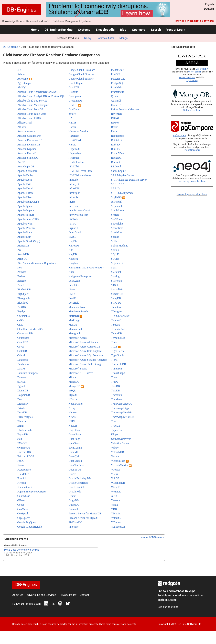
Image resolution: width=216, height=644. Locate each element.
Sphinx (115, 241)
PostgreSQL (118, 83)
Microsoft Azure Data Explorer (85, 351)
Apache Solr (24, 237)
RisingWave (118, 153)
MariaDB (75, 316)
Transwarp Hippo (121, 408)
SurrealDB (117, 289)
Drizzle (21, 408)
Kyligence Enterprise (80, 276)
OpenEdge (74, 439)
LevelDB (74, 285)
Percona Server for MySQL (83, 518)
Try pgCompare (192, 150)
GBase (21, 500)
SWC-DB (116, 303)
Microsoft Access (78, 338)
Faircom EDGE (26, 456)
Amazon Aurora (26, 131)
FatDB (21, 461)
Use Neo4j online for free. (192, 181)
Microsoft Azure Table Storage (85, 364)
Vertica (115, 456)
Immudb (73, 180)
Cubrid (21, 355)
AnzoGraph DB (26, 166)
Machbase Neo (77, 307)
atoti (20, 268)
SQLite (115, 259)
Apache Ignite (25, 206)
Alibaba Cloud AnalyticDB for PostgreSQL (41, 96)
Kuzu (72, 272)
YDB (114, 509)
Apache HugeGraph (28, 202)
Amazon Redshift (27, 153)
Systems (84, 30)
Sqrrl (114, 268)
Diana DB (23, 391)
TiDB (116, 347)
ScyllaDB (118, 197)
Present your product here (192, 194)
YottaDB (116, 518)
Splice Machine (120, 246)
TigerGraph (117, 355)
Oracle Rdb (75, 492)
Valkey (115, 448)
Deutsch (209, 9)
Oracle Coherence (78, 483)
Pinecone (74, 527)
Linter (72, 289)
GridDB (75, 105)
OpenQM (74, 456)
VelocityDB (117, 452)
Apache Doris (25, 180)
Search (156, 30)
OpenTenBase (76, 465)
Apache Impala (25, 210)
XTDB (115, 496)
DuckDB (22, 412)
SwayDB (116, 298)
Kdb (71, 250)
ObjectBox (74, 430)
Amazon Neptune (27, 149)
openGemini (75, 448)
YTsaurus (116, 522)
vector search (195, 72)
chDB (20, 320)
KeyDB (73, 254)
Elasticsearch (24, 430)
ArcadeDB (23, 254)
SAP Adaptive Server (123, 175)
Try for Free (192, 80)
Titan (114, 377)
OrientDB (74, 496)
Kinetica (73, 259)
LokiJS (72, 298)
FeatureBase (24, 470)
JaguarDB (74, 228)
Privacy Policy (68, 595)
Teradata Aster (119, 329)
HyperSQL (74, 149)
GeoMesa (22, 509)
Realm (115, 127)
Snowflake (117, 224)
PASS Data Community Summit (21, 550)
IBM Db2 (74, 166)
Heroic (72, 145)
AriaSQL (22, 259)
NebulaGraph (76, 404)
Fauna (21, 465)
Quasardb (116, 101)
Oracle (72, 474)
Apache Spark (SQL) (29, 241)
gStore (72, 114)
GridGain (74, 109)
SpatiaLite (117, 232)
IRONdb (73, 219)
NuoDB (73, 426)
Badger (21, 276)
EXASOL (23, 443)
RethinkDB (117, 140)
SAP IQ (115, 188)
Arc (19, 250)
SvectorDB (117, 294)
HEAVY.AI (75, 140)
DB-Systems (10, 47)
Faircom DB (24, 452)
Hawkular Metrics (78, 131)
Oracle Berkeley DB (80, 478)
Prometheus (117, 92)
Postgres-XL (118, 79)
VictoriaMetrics (121, 465)
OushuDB (74, 505)
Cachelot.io (23, 316)
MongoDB (125, 38)
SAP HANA (118, 184)
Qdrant (115, 96)
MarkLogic (75, 320)
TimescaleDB (118, 364)
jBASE (72, 237)
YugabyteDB (118, 527)
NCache (73, 399)
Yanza (114, 505)
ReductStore (118, 136)
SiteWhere (117, 219)
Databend (22, 360)
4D (19, 70)
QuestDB (116, 105)
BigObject (23, 294)
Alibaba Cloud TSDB (29, 118)
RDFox (115, 123)
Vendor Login (176, 30)
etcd (20, 439)
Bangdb (21, 281)
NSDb (72, 421)
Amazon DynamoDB (29, 145)
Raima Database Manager (125, 109)
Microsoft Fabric (78, 369)
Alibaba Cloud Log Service (32, 101)
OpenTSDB (75, 470)
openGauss (74, 443)
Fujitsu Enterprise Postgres (32, 492)
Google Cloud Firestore (81, 74)
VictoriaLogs (120, 461)
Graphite (73, 92)
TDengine (116, 311)
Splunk (115, 250)
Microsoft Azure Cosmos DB (84, 347)
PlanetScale (117, 70)
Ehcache (22, 421)
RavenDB (116, 114)
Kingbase (74, 263)
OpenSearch (75, 461)
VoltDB (115, 478)
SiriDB (115, 215)
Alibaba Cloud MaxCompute (33, 105)
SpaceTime (117, 228)
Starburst (116, 272)
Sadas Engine (118, 171)
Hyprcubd (74, 158)
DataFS (21, 369)
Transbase (116, 399)
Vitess (114, 474)
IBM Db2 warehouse (80, 175)
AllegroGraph (25, 123)
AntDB (21, 162)
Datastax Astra (105, 38)
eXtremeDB (24, 448)
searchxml (117, 202)
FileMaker (23, 474)
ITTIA (72, 224)
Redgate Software (202, 21)
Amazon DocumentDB (30, 140)
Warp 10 (116, 487)
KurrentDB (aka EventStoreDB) (86, 268)
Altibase (22, 127)
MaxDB (73, 325)
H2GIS (72, 123)
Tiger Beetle (118, 351)
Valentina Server (120, 443)
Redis (114, 131)
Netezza (73, 412)
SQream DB (118, 263)
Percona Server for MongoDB (85, 513)
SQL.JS (115, 254)
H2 (70, 118)
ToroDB (115, 391)
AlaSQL (22, 87)
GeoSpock (23, 513)
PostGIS (116, 74)
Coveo (21, 347)
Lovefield (74, 303)
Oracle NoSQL (77, 487)
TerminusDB (118, 338)
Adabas (21, 74)
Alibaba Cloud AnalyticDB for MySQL (39, 92)
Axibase (22, 272)
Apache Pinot (25, 232)
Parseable (74, 509)
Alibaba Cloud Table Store (32, 114)
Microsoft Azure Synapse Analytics (88, 360)
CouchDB (23, 342)
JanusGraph (75, 232)
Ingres (72, 202)
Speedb (115, 237)
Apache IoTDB (26, 215)
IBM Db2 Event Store (80, 171)
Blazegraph (23, 298)
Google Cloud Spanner (81, 79)
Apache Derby (25, 175)
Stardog (115, 276)
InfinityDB (74, 184)
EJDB (20, 426)
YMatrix (116, 513)
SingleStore (117, 210)
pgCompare (180, 136)
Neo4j (88, 38)
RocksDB (116, 158)
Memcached (75, 329)
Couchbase (23, 338)
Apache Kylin (25, 224)
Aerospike (25, 79)
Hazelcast (74, 136)
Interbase (74, 206)
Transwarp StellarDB (123, 417)
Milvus (72, 377)
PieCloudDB (75, 522)
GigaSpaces (24, 518)
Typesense (117, 430)
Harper (72, 127)
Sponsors (139, 30)
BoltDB (21, 307)
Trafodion (116, 395)
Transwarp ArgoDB (122, 404)
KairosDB (74, 246)
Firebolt (22, 483)
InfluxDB (74, 188)
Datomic (22, 377)
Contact (84, 595)
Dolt (20, 399)
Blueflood (23, 303)
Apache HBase (25, 193)
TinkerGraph (118, 373)
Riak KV (116, 145)
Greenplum (75, 96)
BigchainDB (24, 289)
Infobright (74, 193)
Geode (21, 505)
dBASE (21, 382)
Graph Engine (76, 83)
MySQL (73, 395)
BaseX (21, 285)
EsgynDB (23, 434)
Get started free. (192, 110)
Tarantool (116, 307)
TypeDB (116, 426)
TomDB (115, 386)
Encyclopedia (105, 30)
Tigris (114, 360)
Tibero (115, 342)
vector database (187, 77)
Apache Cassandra (27, 171)
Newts (72, 417)
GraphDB (74, 87)
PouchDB (116, 87)
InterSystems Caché (79, 210)
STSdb (115, 285)
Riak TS (116, 149)
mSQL (72, 391)
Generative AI (202, 69)
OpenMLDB (75, 452)
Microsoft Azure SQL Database (86, 355)
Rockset (115, 162)
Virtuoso (116, 470)
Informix (73, 197)
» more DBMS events (152, 537)
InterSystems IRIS (79, 215)
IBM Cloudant (76, 162)
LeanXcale (74, 281)
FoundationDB (25, 487)
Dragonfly (23, 404)
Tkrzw (115, 382)
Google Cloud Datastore (82, 70)
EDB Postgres (25, 417)
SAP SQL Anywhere (122, 193)
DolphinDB (24, 395)
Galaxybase (24, 496)
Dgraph (21, 386)
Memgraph (74, 333)
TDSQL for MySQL (122, 316)
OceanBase (75, 434)
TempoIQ (116, 320)
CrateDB (22, 351)
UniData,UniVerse (121, 439)
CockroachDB (25, 333)
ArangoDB (23, 246)
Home (35, 30)
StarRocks (117, 281)
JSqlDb (73, 241)
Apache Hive (24, 197)
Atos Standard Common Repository (37, 263)
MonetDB (74, 382)
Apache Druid (25, 188)
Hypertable (75, 153)
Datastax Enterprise (28, 373)
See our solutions (168, 607)
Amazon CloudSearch (29, 136)
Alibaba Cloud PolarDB (30, 109)
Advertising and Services (41, 595)
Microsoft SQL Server (81, 373)
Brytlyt (21, 311)
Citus (20, 325)
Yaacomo (116, 500)
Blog (123, 30)
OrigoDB (74, 500)
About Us (18, 595)
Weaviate (116, 492)
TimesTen (116, 369)
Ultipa (114, 434)
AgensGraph (24, 83)
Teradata (116, 325)
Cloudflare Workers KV (30, 329)
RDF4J (115, 118)
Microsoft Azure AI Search (83, 342)
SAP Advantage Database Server (129, 180)
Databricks (23, 364)
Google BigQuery (27, 522)
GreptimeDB (76, 101)
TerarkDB (116, 333)
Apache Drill (24, 184)
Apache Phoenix (26, 228)
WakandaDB (118, 483)
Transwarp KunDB (121, 412)
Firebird (22, 478)
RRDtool (116, 166)
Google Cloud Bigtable (30, 527)
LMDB (72, 294)
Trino (114, 421)
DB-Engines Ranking (59, 30)
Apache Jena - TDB (28, 219)
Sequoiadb (117, 206)
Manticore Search (78, 311)
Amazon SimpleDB (28, 158)
